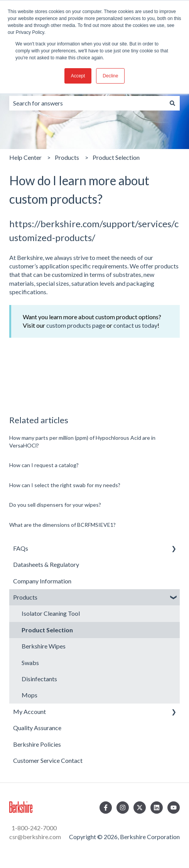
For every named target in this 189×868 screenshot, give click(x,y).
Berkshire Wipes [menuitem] (44, 646)
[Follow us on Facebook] (106, 808)
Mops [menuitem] (30, 695)
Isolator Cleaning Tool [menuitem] (51, 613)
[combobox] (87, 103)
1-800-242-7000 (34, 828)
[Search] (172, 103)
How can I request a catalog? (44, 465)
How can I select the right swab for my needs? (65, 485)
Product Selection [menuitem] (47, 630)
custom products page (76, 325)
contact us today (135, 325)
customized (67, 274)
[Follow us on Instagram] (123, 808)
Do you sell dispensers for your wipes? (55, 505)
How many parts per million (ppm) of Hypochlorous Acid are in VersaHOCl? (82, 442)
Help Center (25, 157)
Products (67, 157)
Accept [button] (78, 76)
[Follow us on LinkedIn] (157, 808)
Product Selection (116, 157)
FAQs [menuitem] (21, 548)
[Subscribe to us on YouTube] (174, 808)
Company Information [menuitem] (42, 581)
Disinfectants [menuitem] (39, 679)
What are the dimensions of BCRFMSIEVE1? (62, 525)
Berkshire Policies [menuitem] (37, 744)
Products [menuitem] (25, 597)
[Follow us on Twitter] (140, 808)
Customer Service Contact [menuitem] (48, 760)
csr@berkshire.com (35, 837)
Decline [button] (110, 76)
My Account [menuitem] (30, 711)
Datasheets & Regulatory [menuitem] (46, 564)
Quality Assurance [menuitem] (37, 728)
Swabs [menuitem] (30, 663)
